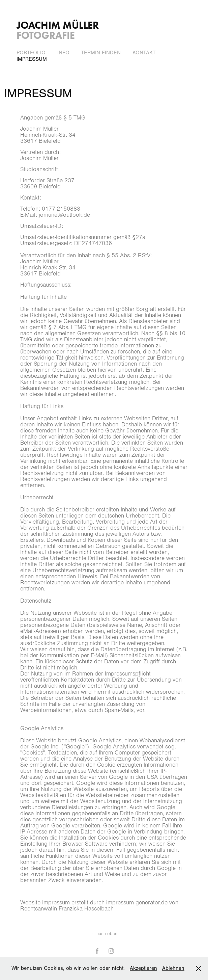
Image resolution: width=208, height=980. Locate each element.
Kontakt (144, 53)
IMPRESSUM (32, 59)
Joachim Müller (58, 25)
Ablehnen (173, 968)
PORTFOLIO (31, 53)
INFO (63, 53)
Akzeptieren (143, 968)
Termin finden (101, 53)
